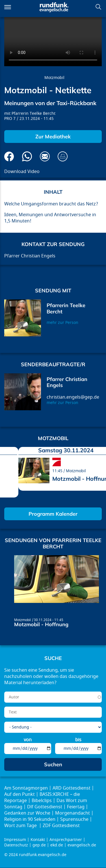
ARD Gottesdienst (72, 788)
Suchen (98, 7)
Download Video (22, 172)
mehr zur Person (62, 323)
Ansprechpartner (66, 840)
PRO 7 (10, 119)
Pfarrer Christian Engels (67, 382)
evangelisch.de (82, 845)
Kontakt (38, 840)
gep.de (39, 845)
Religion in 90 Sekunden (30, 819)
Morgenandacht (73, 813)
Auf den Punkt (20, 794)
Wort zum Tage (21, 826)
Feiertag (76, 807)
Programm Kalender (53, 514)
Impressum (15, 840)
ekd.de (57, 845)
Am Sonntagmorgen (26, 788)
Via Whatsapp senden (27, 156)
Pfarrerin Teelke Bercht (33, 114)
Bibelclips (42, 801)
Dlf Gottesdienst (45, 807)
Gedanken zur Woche (27, 813)
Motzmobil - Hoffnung (41, 624)
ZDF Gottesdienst (61, 826)
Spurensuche (74, 819)
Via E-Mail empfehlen (45, 156)
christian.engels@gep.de (73, 397)
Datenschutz (16, 845)
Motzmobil (54, 78)
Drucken (63, 156)
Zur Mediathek (53, 137)
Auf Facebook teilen (9, 156)
